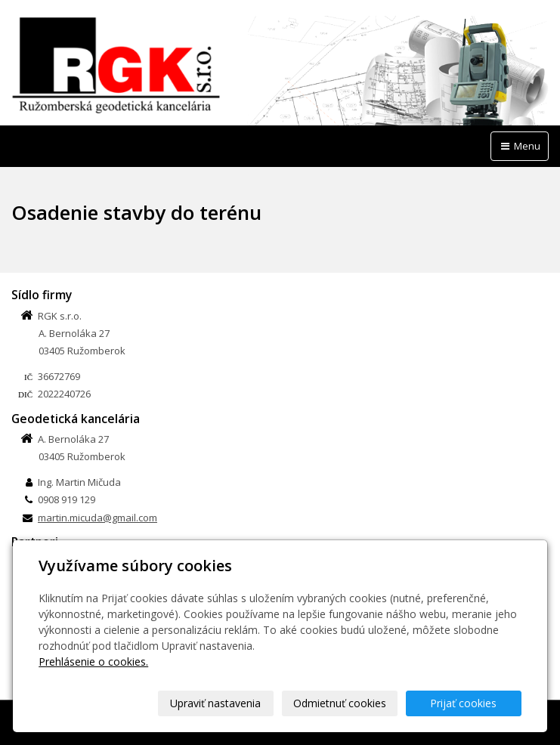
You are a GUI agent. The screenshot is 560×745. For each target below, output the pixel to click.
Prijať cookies (463, 703)
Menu (520, 146)
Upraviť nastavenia (215, 703)
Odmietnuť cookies (340, 703)
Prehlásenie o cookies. (93, 662)
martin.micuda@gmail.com (97, 518)
